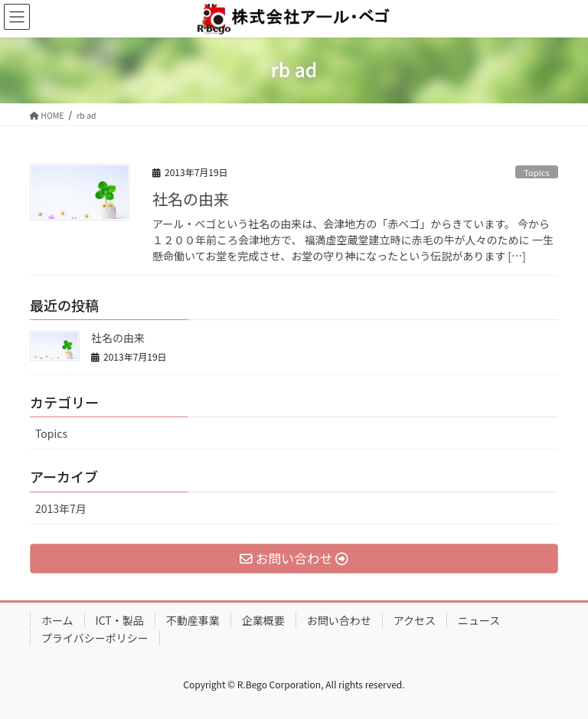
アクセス (415, 620)
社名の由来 (191, 199)
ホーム (57, 620)
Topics (537, 172)
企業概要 (263, 620)
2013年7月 (61, 508)
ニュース (479, 620)
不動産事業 (193, 620)
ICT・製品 (120, 620)
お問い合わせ (339, 620)
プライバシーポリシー (95, 638)
